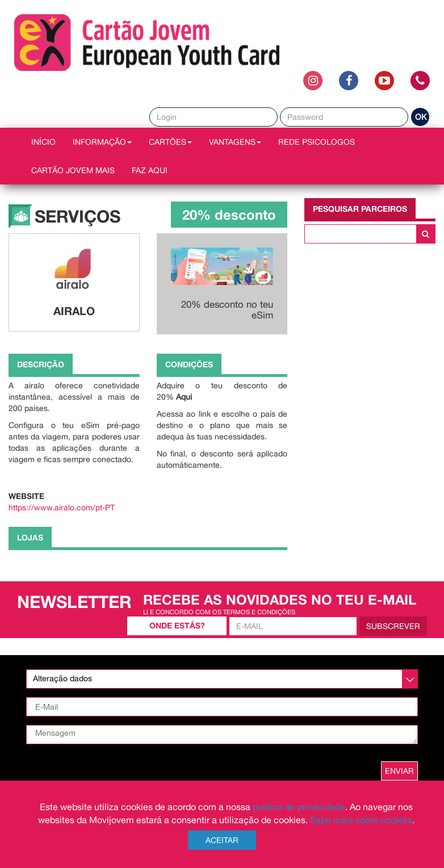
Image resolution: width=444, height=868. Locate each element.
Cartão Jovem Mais (73, 170)
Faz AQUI (150, 170)
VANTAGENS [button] (235, 142)
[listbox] (222, 679)
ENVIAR (399, 771)
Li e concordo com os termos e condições (219, 612)
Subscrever (393, 626)
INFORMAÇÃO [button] (102, 142)
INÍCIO (43, 142)
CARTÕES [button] (170, 142)
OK (421, 117)
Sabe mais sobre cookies (361, 820)
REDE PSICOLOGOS (317, 142)
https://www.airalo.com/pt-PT (62, 508)
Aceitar (222, 840)
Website (26, 496)
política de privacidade (299, 807)
